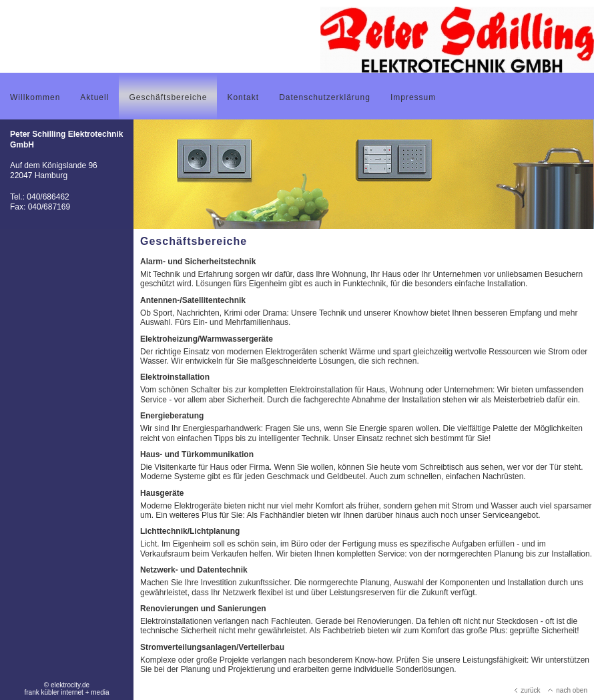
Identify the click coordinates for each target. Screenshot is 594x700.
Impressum (413, 97)
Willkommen (35, 97)
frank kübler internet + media (66, 692)
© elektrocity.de (67, 685)
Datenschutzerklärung (325, 97)
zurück (527, 690)
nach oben (568, 690)
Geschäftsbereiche (168, 97)
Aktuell (94, 97)
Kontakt (243, 97)
